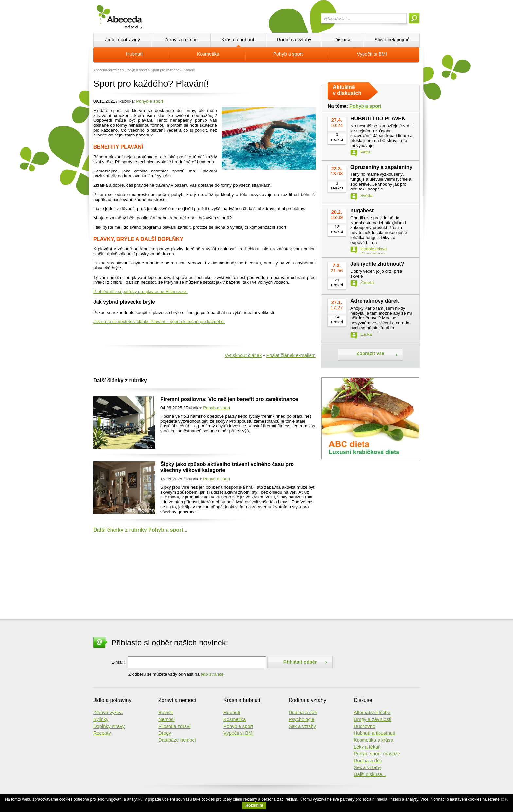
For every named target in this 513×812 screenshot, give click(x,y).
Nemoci (167, 719)
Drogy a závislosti (372, 719)
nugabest (362, 211)
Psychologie (301, 719)
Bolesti (166, 713)
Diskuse (343, 40)
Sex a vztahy (302, 726)
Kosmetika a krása (373, 740)
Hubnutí (134, 54)
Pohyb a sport (288, 54)
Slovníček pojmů (392, 40)
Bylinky (101, 719)
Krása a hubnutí (238, 40)
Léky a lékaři (367, 747)
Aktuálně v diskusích (347, 90)
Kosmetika (208, 54)
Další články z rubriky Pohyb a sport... (140, 530)
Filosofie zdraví (175, 726)
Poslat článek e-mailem (291, 355)
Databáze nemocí (177, 740)
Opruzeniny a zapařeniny (381, 167)
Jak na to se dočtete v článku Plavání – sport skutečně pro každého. (159, 322)
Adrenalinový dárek (375, 301)
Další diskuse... (370, 774)
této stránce (212, 674)
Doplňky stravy (109, 726)
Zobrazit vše (370, 353)
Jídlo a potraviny (123, 40)
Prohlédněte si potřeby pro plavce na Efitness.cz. (141, 291)
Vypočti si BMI (372, 54)
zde (504, 799)
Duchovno (364, 726)
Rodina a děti (303, 713)
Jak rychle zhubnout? (377, 264)
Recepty (102, 733)
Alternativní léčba (372, 713)
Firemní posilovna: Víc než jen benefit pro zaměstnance (229, 399)
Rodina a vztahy (294, 40)
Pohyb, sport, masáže (377, 754)
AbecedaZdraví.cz (107, 70)
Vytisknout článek (243, 355)
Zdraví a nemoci (181, 40)
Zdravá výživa (108, 713)
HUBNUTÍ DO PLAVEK (378, 119)
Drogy (165, 733)
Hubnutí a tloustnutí (374, 733)
